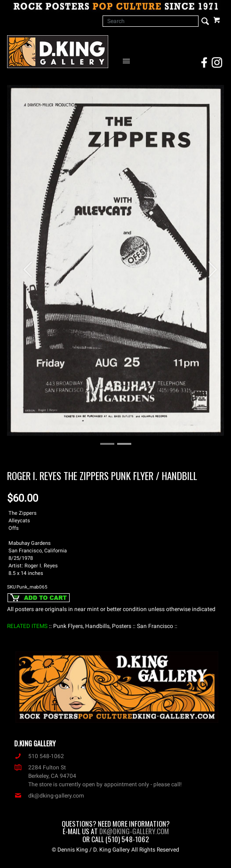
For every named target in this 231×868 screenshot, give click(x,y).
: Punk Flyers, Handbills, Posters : (92, 626)
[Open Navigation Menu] (128, 61)
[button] (23, 265)
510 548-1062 (39, 756)
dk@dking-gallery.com (49, 796)
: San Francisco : (155, 626)
